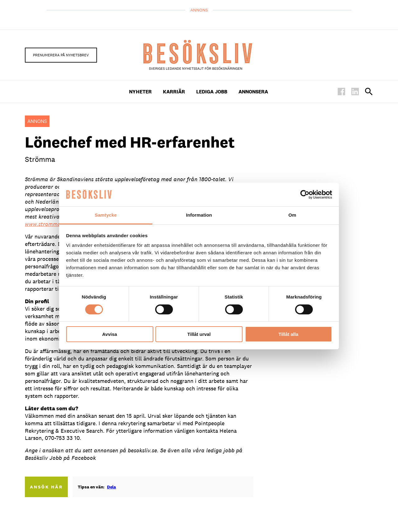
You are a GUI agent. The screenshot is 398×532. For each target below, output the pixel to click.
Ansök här (46, 487)
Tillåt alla (289, 334)
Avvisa (110, 334)
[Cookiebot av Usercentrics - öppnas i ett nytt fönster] (305, 195)
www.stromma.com (49, 224)
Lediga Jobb (212, 92)
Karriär (174, 92)
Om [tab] (292, 215)
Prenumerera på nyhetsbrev (61, 55)
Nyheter (140, 92)
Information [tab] (199, 215)
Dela (111, 487)
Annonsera (253, 92)
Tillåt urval (199, 334)
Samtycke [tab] (106, 215)
